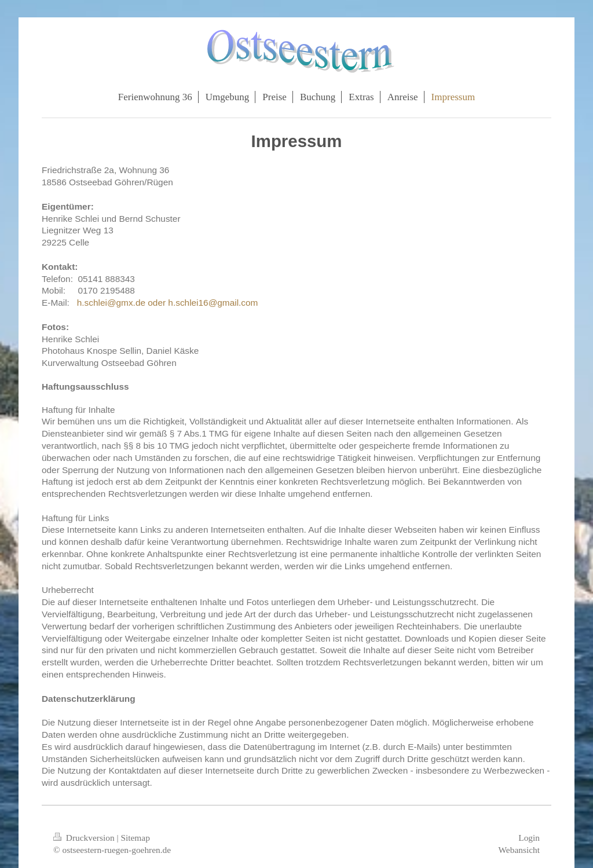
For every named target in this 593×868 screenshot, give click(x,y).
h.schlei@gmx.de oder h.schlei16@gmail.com (168, 303)
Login (529, 838)
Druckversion (85, 838)
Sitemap (135, 838)
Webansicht (519, 850)
